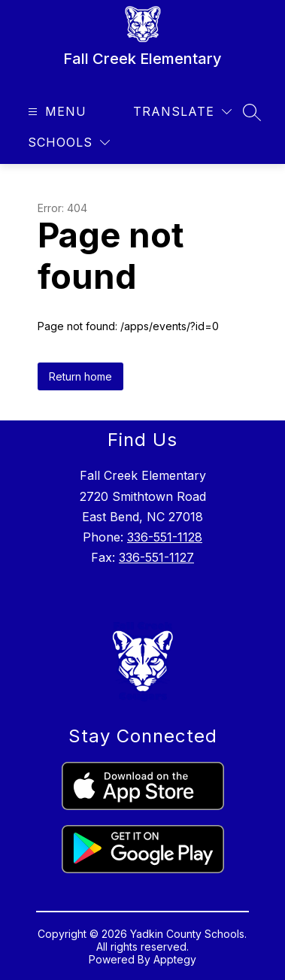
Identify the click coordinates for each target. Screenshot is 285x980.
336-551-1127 (156, 557)
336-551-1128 (165, 537)
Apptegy (175, 959)
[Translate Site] (182, 112)
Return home (80, 376)
